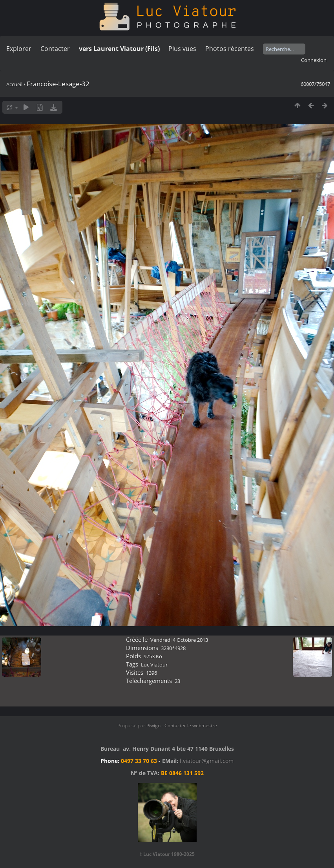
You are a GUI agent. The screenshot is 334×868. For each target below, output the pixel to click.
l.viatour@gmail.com (207, 761)
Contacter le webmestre (191, 725)
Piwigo (153, 725)
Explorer (19, 49)
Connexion (314, 60)
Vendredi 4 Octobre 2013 (179, 640)
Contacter (55, 49)
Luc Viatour (154, 665)
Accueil (14, 84)
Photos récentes (230, 49)
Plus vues (182, 49)
